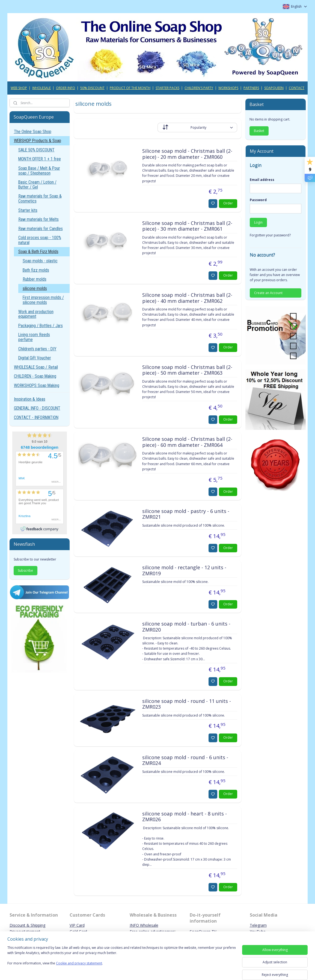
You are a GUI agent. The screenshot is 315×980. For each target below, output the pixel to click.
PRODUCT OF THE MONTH (130, 88)
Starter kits (28, 210)
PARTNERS (251, 88)
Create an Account (268, 293)
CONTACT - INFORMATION (36, 417)
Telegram (258, 925)
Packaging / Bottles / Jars (41, 326)
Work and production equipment (36, 314)
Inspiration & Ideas (30, 399)
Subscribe (25, 570)
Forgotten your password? (270, 235)
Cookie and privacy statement (79, 963)
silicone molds (35, 288)
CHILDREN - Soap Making (35, 376)
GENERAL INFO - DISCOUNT (37, 408)
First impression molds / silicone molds (43, 300)
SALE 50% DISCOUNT (36, 150)
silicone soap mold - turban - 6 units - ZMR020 (186, 627)
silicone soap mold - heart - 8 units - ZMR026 (184, 817)
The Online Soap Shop (33, 132)
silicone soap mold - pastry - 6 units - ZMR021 (185, 514)
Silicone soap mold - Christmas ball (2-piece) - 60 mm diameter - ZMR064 (187, 442)
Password (258, 200)
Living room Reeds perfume (34, 337)
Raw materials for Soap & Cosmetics (40, 199)
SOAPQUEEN (274, 88)
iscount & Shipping (29, 925)
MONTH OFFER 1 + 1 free (40, 159)
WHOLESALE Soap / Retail (36, 367)
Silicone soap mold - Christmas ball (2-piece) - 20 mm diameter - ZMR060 (187, 154)
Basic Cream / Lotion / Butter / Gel (37, 185)
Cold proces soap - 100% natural (40, 240)
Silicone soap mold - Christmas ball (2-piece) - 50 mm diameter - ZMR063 (187, 370)
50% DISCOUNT (92, 88)
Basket (259, 131)
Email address (262, 180)
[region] (121, 959)
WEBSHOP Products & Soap (38, 141)
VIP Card (77, 925)
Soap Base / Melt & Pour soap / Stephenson (39, 171)
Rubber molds (35, 279)
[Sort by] (197, 127)
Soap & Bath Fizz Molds (38, 252)
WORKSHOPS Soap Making (37, 385)
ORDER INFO (66, 88)
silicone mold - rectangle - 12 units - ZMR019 (184, 571)
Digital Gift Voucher (35, 358)
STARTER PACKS (167, 88)
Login (258, 222)
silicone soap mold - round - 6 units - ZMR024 (185, 761)
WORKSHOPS (228, 88)
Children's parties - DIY (37, 349)
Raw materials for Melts (38, 219)
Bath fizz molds (36, 270)
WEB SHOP (19, 88)
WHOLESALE (41, 88)
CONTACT (297, 88)
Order (228, 203)
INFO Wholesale (144, 925)
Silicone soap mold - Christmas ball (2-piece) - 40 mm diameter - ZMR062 (187, 298)
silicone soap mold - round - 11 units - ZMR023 (186, 704)
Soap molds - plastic (40, 261)
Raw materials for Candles (41, 229)
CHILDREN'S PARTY (199, 88)
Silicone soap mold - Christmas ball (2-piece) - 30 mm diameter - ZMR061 (187, 226)
